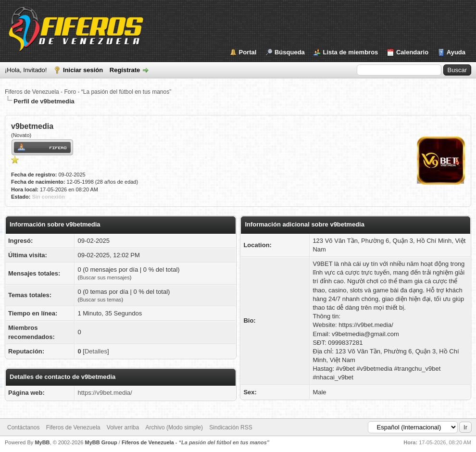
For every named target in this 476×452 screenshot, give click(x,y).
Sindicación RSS (231, 427)
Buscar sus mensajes (105, 277)
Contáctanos (23, 427)
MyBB (42, 442)
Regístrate (125, 70)
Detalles (96, 351)
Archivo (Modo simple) (174, 427)
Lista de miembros (350, 52)
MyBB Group (101, 442)
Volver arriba (123, 427)
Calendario (412, 52)
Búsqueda (290, 52)
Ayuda (456, 52)
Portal (248, 52)
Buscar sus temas (100, 300)
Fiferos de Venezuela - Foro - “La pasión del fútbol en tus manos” (88, 92)
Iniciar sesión (83, 70)
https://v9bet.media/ (105, 393)
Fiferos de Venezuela (73, 427)
